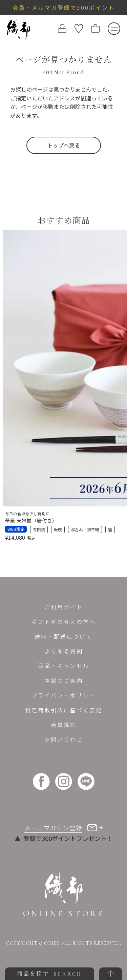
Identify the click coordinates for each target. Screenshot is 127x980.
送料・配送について (63, 636)
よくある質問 (64, 651)
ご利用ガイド (64, 607)
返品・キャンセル (64, 666)
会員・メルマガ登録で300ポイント (64, 7)
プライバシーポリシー (64, 695)
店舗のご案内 (64, 680)
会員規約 (64, 725)
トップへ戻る (64, 145)
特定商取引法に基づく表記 (64, 710)
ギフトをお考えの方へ (64, 621)
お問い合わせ (64, 739)
